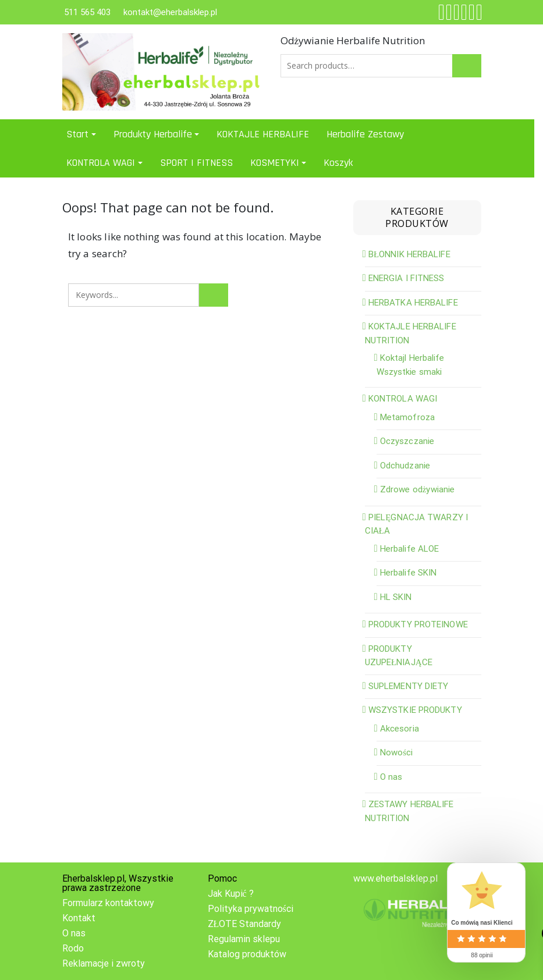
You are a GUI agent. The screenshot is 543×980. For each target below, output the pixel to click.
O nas (391, 777)
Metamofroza (407, 417)
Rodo (73, 948)
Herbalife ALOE (409, 549)
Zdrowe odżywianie (417, 489)
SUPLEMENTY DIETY (409, 686)
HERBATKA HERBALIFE (413, 303)
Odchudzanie (405, 466)
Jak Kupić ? (231, 894)
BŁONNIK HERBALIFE (409, 254)
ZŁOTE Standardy (245, 924)
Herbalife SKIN (408, 573)
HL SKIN (396, 597)
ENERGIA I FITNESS (407, 278)
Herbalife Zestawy (365, 134)
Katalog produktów (247, 954)
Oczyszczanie (407, 441)
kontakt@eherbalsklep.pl (170, 12)
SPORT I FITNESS (196, 163)
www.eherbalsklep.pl (395, 878)
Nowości (397, 752)
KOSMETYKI (275, 163)
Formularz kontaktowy (108, 903)
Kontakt (79, 918)
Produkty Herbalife (153, 134)
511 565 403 (87, 12)
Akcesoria (400, 729)
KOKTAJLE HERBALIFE (263, 134)
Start (77, 134)
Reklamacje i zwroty (104, 963)
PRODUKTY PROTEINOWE (418, 624)
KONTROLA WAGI (101, 163)
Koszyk (338, 163)
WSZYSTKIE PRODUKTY (415, 710)
